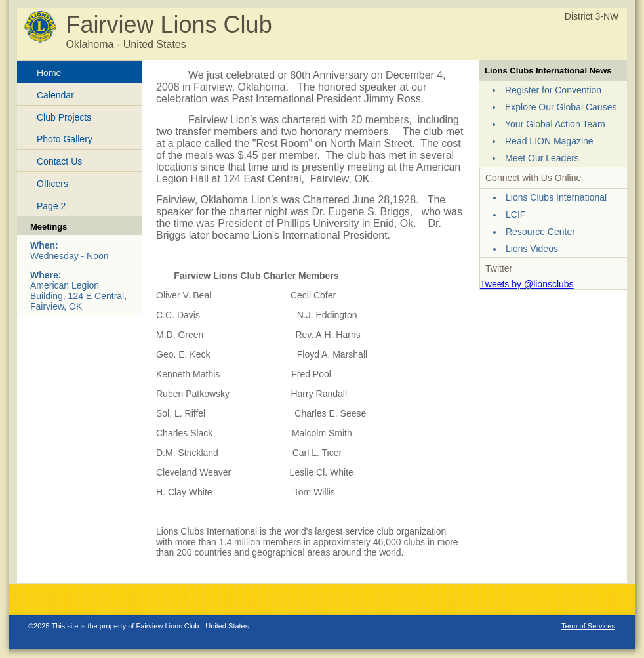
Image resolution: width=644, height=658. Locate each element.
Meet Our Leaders (542, 158)
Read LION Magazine (549, 141)
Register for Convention (553, 90)
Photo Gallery (65, 139)
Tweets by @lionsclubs (527, 284)
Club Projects (64, 117)
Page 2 (51, 206)
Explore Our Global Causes (561, 107)
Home (49, 73)
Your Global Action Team (555, 124)
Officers (52, 184)
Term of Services (588, 626)
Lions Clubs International (556, 197)
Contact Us (59, 161)
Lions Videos (532, 249)
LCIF (515, 215)
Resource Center (540, 232)
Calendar (55, 95)
